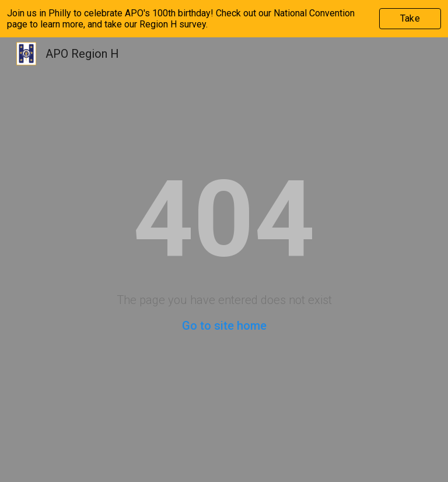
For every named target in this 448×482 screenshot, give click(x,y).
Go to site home (224, 326)
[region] (224, 19)
